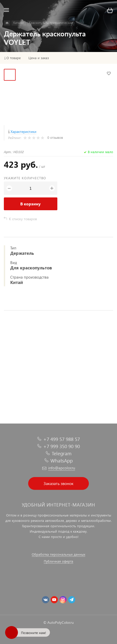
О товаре (14, 58)
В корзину (30, 204)
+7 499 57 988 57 (62, 439)
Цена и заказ (39, 58)
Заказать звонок (59, 483)
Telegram (62, 453)
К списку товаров (23, 219)
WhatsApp (62, 461)
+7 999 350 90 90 (62, 446)
